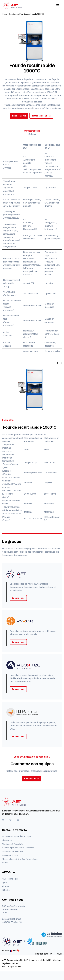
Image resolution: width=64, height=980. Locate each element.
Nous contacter (19, 116)
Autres (5, 863)
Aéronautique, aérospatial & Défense (18, 848)
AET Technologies (10, 879)
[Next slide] (60, 363)
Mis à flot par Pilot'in (11, 967)
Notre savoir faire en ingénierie (19, 79)
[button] (32, 447)
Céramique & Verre (10, 855)
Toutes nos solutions (41, 116)
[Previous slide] (58, 363)
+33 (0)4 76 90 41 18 (12, 922)
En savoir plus (18, 598)
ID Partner (6, 890)
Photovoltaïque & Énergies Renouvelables (20, 859)
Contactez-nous (31, 779)
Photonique (7, 840)
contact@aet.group (12, 919)
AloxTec (6, 886)
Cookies (14, 963)
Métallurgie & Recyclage (13, 844)
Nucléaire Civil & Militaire (12, 852)
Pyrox (5, 883)
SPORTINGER (55, 954)
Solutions (13, 14)
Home (5, 14)
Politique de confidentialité (39, 960)
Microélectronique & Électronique (16, 837)
